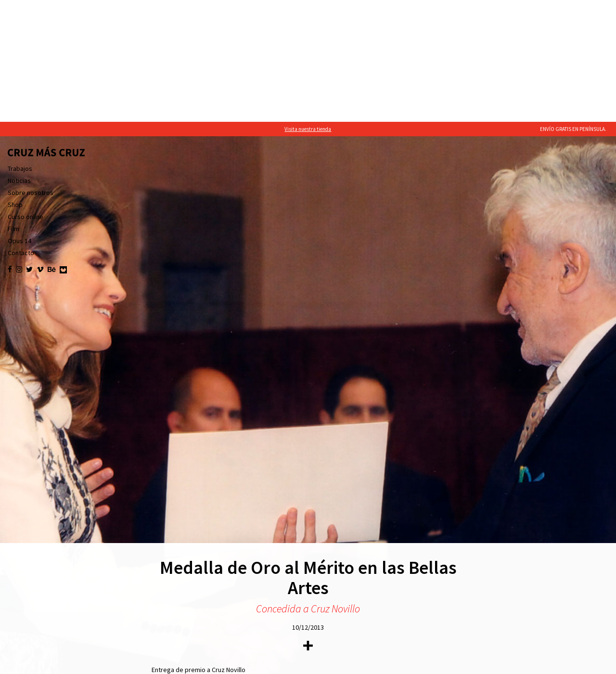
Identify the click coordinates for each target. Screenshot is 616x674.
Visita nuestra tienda (308, 7)
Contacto (21, 131)
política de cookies (107, 664)
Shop (15, 83)
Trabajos (20, 47)
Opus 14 (19, 119)
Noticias (19, 59)
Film (13, 107)
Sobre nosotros (31, 71)
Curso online (26, 95)
